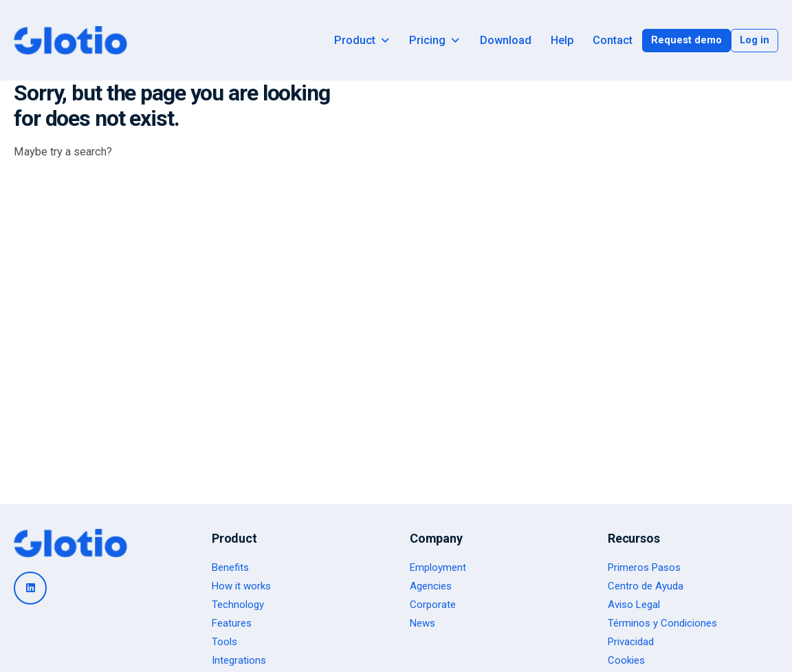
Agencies (431, 586)
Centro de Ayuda (646, 586)
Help (562, 41)
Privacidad (631, 642)
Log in (755, 40)
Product (362, 41)
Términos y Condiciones (662, 623)
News (422, 623)
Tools (224, 642)
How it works (241, 586)
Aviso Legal (634, 605)
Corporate (433, 605)
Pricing (435, 41)
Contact (613, 41)
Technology (238, 605)
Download (506, 41)
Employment (438, 567)
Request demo (686, 40)
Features (232, 623)
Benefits (230, 567)
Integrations (239, 660)
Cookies (626, 660)
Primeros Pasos (644, 567)
